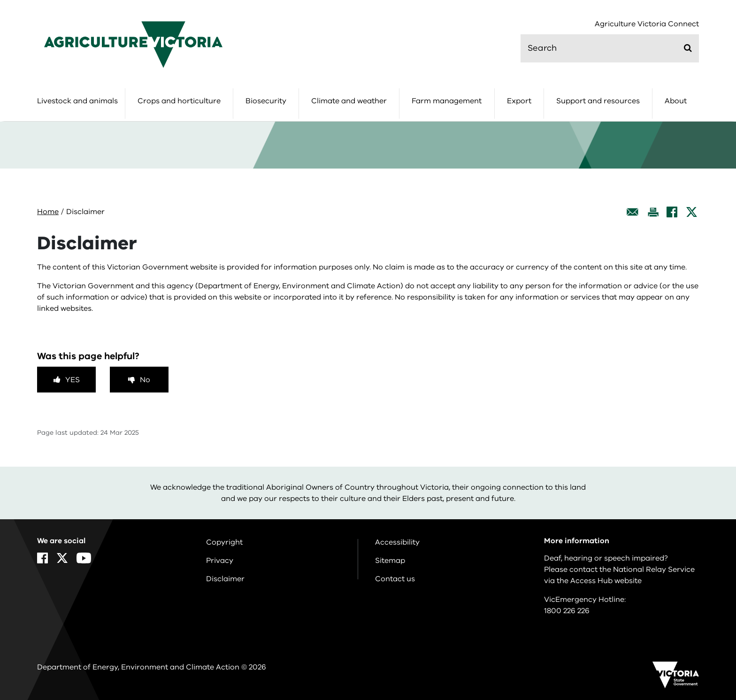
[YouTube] (84, 558)
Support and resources (598, 101)
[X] (692, 212)
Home (48, 212)
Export (519, 101)
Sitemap (390, 561)
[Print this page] (653, 212)
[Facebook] (672, 212)
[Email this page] (633, 212)
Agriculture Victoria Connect (647, 24)
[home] (133, 44)
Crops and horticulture (179, 101)
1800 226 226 (567, 611)
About (676, 101)
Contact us (395, 579)
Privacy (220, 561)
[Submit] (688, 48)
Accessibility (397, 542)
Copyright (224, 542)
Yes (73, 380)
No (145, 380)
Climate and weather (349, 101)
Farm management (447, 101)
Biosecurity (266, 101)
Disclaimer (225, 579)
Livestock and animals (77, 101)
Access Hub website (606, 581)
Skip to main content (0, 0)
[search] (610, 48)
